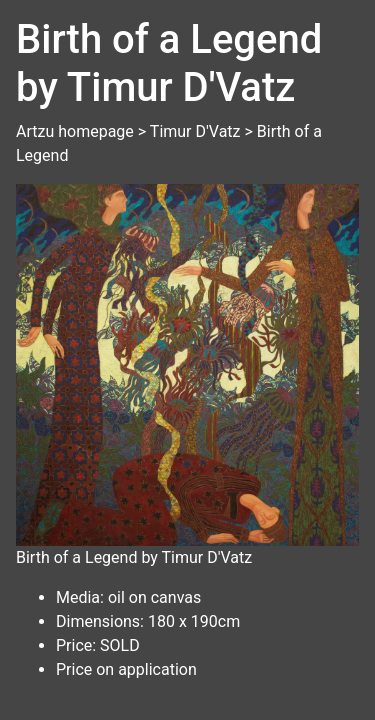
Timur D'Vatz (195, 131)
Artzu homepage (75, 131)
